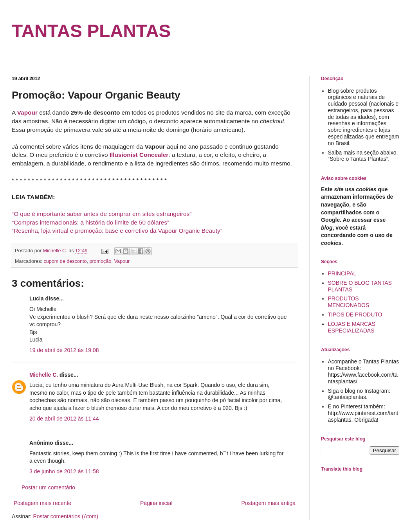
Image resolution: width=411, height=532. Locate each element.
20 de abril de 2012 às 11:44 (64, 419)
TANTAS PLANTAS (91, 31)
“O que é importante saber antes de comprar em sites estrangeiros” (102, 214)
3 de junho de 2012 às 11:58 (64, 471)
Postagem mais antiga (268, 503)
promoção (100, 261)
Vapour (122, 261)
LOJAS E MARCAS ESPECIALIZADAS (352, 327)
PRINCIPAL (342, 273)
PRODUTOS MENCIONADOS (349, 302)
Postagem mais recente (42, 503)
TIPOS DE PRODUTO (355, 315)
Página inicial (156, 503)
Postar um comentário (48, 487)
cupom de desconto (65, 261)
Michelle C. (44, 375)
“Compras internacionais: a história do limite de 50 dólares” (90, 222)
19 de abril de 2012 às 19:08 (64, 350)
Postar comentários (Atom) (66, 516)
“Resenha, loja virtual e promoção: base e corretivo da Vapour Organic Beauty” (117, 231)
